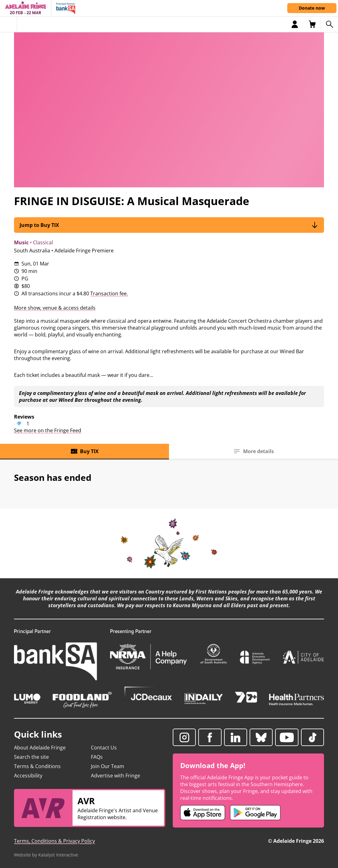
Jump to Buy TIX (169, 225)
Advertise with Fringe (115, 776)
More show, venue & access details (55, 308)
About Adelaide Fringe (40, 748)
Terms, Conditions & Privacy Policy (54, 841)
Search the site (31, 757)
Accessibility (28, 776)
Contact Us (104, 748)
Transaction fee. (109, 293)
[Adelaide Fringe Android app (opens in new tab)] (255, 813)
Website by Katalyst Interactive (46, 855)
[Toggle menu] (9, 24)
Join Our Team (108, 766)
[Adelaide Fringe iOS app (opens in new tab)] (203, 813)
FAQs (97, 757)
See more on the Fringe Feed (48, 430)
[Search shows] (329, 24)
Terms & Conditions (37, 766)
